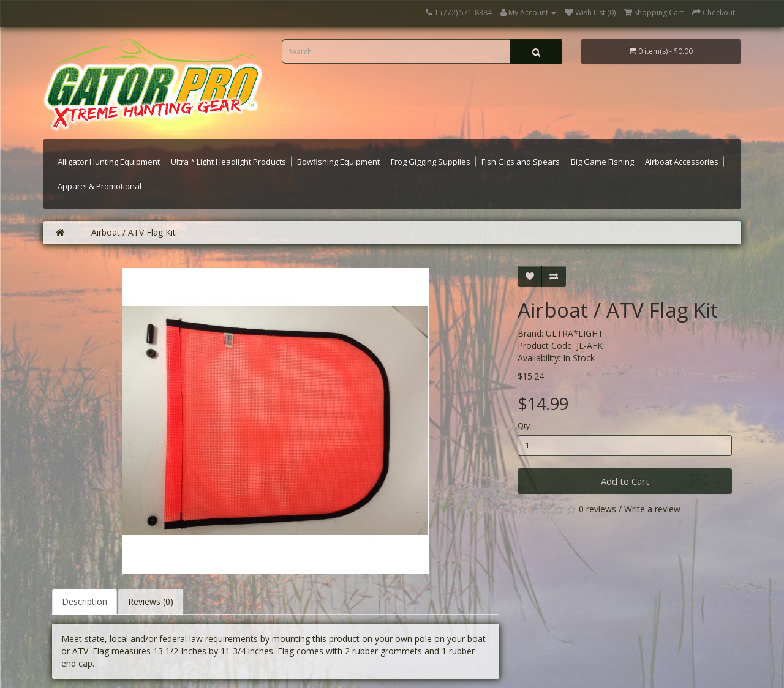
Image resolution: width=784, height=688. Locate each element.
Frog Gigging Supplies (431, 162)
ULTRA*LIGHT (575, 333)
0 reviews (597, 509)
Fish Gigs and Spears (521, 162)
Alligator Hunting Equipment (109, 162)
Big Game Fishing (602, 162)
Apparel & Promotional (100, 186)
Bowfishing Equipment (338, 162)
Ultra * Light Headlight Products (228, 162)
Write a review (652, 509)
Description (85, 601)
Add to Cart (625, 481)
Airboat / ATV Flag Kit (134, 232)
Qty (524, 426)
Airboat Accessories (682, 162)
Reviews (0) (151, 601)
